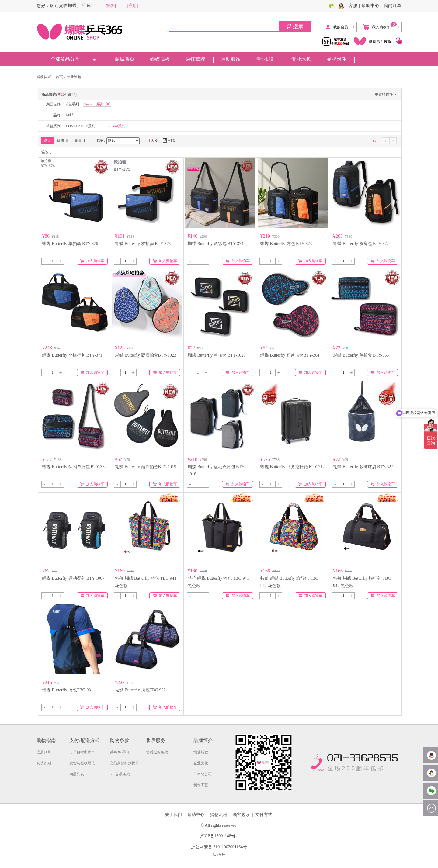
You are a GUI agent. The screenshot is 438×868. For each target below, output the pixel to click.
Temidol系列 (116, 126)
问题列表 (77, 774)
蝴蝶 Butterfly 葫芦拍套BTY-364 (290, 355)
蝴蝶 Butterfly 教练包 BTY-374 (216, 244)
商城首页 (125, 59)
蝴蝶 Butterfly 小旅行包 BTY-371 (72, 355)
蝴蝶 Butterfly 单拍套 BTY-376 (70, 244)
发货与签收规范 (82, 763)
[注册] (132, 6)
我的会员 (337, 27)
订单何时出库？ (82, 752)
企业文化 (201, 763)
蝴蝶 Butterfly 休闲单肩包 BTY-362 (74, 467)
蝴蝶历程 (201, 752)
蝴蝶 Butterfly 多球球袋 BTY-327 (363, 467)
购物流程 (219, 815)
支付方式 (264, 815)
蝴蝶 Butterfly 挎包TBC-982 (140, 690)
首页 (59, 77)
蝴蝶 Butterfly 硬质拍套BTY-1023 (146, 355)
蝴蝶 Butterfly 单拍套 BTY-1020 (217, 355)
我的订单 (393, 6)
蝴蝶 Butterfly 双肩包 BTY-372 (361, 244)
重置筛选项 (386, 95)
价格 (63, 140)
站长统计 (219, 855)
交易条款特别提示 (124, 763)
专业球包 (301, 59)
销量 (80, 140)
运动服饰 (231, 59)
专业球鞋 (266, 59)
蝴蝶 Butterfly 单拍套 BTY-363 (361, 355)
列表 (169, 140)
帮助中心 (370, 6)
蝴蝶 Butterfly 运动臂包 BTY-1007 (73, 578)
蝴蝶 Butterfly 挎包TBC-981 (68, 690)
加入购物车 (92, 261)
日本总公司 (203, 774)
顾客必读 (241, 815)
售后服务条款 (157, 752)
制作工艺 (201, 785)
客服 (353, 6)
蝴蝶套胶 (195, 59)
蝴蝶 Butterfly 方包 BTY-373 (286, 244)
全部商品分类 (65, 59)
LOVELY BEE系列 (81, 126)
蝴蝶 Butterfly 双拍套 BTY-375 (143, 244)
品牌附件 (336, 59)
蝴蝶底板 (160, 59)
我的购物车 (380, 26)
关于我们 (173, 815)
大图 (152, 140)
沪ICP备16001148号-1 (219, 836)
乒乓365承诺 (120, 752)
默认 (47, 140)
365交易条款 (120, 774)
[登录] (110, 6)
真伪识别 (44, 763)
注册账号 (44, 752)
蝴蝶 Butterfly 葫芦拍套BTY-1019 (146, 467)
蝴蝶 (70, 115)
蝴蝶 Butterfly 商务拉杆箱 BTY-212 (292, 467)
